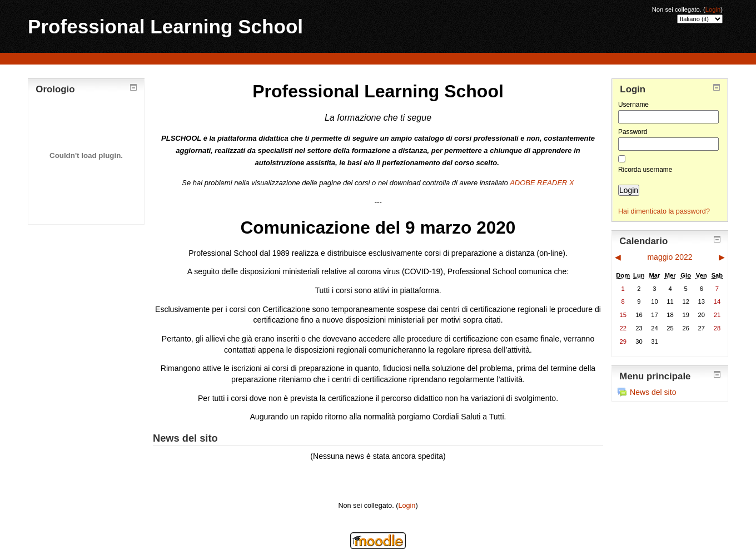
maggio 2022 (670, 257)
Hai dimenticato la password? (664, 211)
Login (713, 9)
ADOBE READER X (542, 183)
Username (633, 105)
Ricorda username (645, 170)
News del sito (647, 392)
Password (633, 132)
